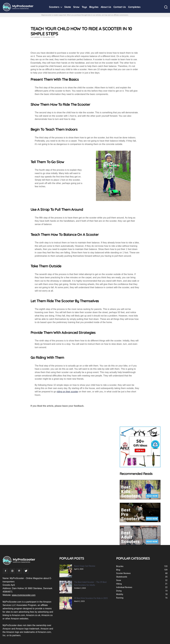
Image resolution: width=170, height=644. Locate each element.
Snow (76, 7)
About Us (106, 7)
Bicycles (94, 7)
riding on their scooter (67, 392)
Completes (134, 7)
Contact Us (120, 7)
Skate (68, 7)
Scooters (54, 7)
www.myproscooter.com (24, 595)
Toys (84, 7)
